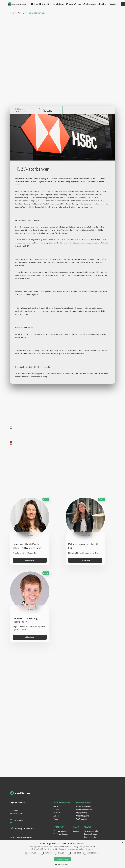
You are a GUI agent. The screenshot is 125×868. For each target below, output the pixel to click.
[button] (62, 864)
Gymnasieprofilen (60, 831)
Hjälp (76, 827)
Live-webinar (45, 4)
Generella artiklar (46, 111)
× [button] (123, 843)
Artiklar (102, 4)
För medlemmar (84, 803)
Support (76, 831)
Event (34, 4)
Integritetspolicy (90, 837)
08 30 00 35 (17, 821)
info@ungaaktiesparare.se (22, 828)
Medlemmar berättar (84, 810)
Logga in (114, 4)
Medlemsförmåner (74, 4)
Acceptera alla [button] (63, 859)
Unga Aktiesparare (62, 803)
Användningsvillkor (92, 831)
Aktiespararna (90, 4)
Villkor (88, 827)
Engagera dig (81, 813)
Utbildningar (58, 4)
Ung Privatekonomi (61, 834)
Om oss (56, 807)
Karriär (56, 810)
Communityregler (91, 834)
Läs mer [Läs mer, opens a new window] (92, 849)
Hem (12, 13)
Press (56, 819)
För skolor (59, 827)
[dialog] (62, 854)
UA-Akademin (82, 819)
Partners (57, 813)
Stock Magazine (83, 816)
